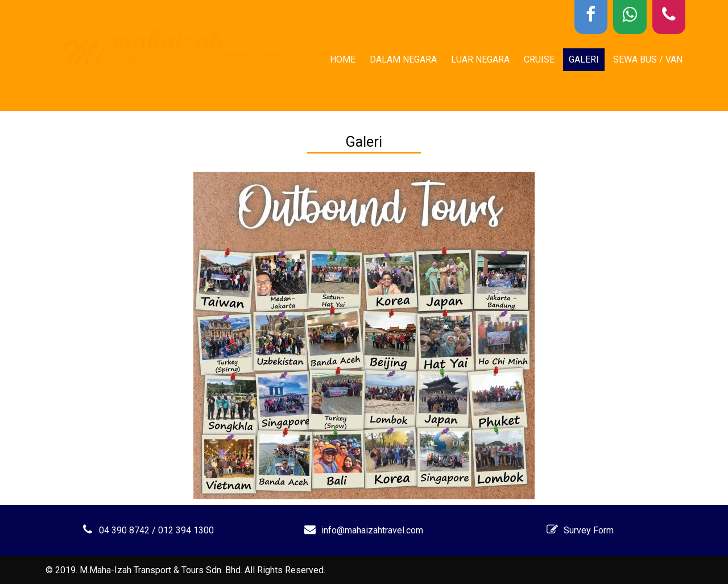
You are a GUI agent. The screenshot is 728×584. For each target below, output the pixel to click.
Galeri (584, 59)
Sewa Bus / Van (648, 59)
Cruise (539, 59)
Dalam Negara (403, 59)
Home (343, 59)
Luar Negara (480, 59)
